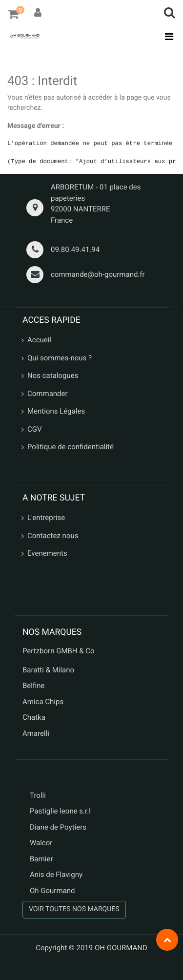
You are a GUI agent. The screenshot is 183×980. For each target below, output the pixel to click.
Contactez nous (53, 536)
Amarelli (36, 733)
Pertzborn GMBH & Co (59, 651)
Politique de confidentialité (71, 447)
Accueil (39, 340)
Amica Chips (43, 702)
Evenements (47, 553)
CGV (35, 429)
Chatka (34, 717)
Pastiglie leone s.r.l (61, 811)
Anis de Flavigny (56, 875)
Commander (48, 394)
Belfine (34, 686)
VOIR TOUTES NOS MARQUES (74, 909)
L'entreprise (46, 518)
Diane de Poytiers (58, 827)
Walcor (41, 843)
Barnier (41, 859)
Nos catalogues (53, 375)
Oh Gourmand (52, 891)
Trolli (38, 795)
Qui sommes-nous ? (60, 358)
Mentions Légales (56, 411)
